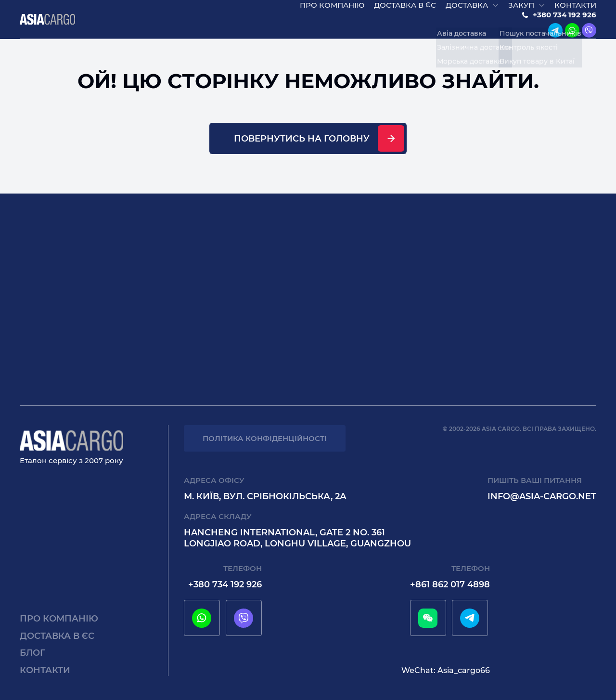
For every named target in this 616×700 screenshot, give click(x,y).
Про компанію (332, 10)
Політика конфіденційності (265, 438)
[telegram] (555, 36)
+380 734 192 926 (565, 20)
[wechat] (428, 618)
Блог (32, 653)
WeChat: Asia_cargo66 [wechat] (446, 670)
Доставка (467, 10)
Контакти (575, 10)
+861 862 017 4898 (450, 584)
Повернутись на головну (302, 149)
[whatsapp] (572, 36)
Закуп (521, 10)
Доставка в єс (405, 10)
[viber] (589, 36)
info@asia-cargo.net (542, 496)
